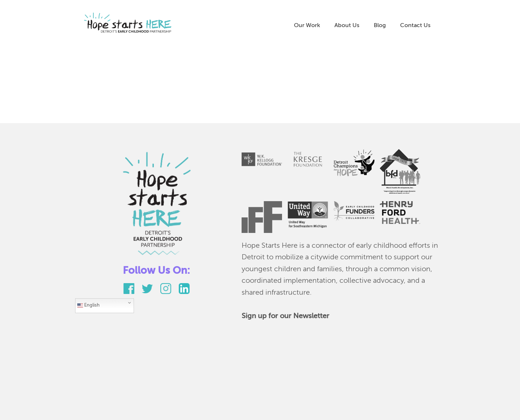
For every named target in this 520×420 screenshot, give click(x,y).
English (88, 306)
